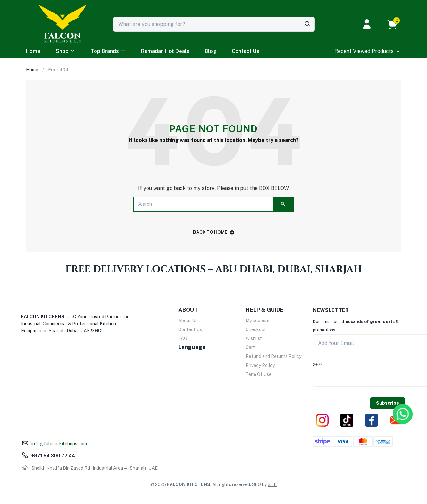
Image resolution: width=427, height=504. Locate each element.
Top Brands (108, 51)
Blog (211, 51)
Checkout (256, 329)
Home (33, 51)
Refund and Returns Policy (273, 356)
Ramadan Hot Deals (165, 51)
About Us (188, 321)
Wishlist (254, 338)
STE (272, 484)
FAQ (183, 338)
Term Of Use (259, 374)
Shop (66, 51)
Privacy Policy (260, 365)
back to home (214, 232)
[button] (395, 24)
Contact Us (246, 51)
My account (258, 321)
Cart (250, 347)
